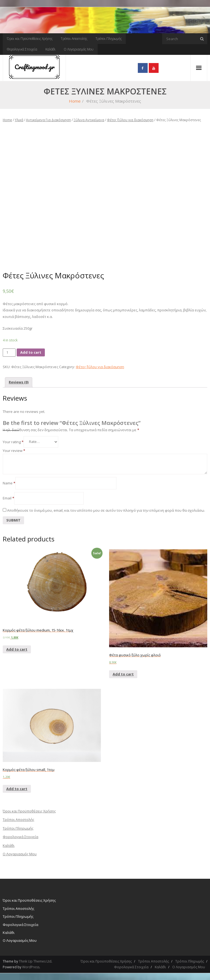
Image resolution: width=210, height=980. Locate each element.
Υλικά (19, 120)
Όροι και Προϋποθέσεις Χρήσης (30, 39)
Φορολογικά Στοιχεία (22, 49)
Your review (14, 451)
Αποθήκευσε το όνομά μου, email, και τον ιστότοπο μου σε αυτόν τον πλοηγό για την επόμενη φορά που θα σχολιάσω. (106, 510)
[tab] (19, 382)
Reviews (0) (19, 382)
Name (9, 483)
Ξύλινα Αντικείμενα (89, 120)
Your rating (13, 442)
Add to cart (31, 352)
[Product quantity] (9, 352)
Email (8, 498)
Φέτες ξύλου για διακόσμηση (130, 120)
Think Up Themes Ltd (35, 961)
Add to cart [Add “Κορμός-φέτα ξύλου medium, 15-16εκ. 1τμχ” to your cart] (17, 649)
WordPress (31, 967)
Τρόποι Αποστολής (74, 39)
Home (75, 101)
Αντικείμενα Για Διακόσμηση (48, 120)
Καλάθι (50, 49)
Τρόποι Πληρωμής (109, 39)
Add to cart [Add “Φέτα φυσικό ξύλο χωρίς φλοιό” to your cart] (123, 674)
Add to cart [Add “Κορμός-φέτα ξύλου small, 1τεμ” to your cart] (17, 789)
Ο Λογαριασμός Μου (79, 49)
